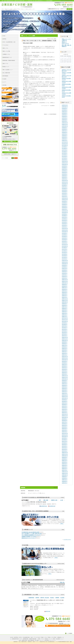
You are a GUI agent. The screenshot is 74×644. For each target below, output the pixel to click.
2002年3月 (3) (65, 428)
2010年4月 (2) (65, 273)
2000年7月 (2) (65, 460)
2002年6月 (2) (65, 424)
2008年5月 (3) (65, 310)
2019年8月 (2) (65, 110)
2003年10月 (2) (65, 398)
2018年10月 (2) (65, 126)
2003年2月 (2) (65, 411)
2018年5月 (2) (65, 134)
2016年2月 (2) (65, 177)
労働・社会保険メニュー (58, 639)
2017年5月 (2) (65, 153)
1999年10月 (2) (65, 475)
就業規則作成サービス (17, 639)
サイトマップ (52, 640)
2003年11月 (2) (65, 396)
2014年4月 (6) (65, 208)
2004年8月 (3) (65, 382)
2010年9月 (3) (65, 265)
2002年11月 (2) (65, 416)
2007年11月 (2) (65, 320)
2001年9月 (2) (65, 438)
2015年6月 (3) (65, 188)
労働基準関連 (31, 598)
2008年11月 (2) (65, 300)
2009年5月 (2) (65, 291)
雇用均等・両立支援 (45, 598)
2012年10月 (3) (65, 232)
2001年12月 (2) (65, 433)
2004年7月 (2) (65, 384)
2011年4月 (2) (65, 254)
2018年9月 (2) (65, 128)
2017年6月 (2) (65, 152)
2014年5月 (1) (65, 206)
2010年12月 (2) (65, 260)
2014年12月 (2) (65, 198)
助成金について (48, 639)
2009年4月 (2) (65, 292)
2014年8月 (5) (65, 203)
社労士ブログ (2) (65, 43)
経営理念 (16, 637)
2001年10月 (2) (65, 436)
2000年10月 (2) (65, 456)
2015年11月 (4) (65, 182)
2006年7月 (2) (65, 345)
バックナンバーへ (67, 539)
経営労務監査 (31, 640)
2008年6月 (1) (65, 308)
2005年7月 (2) (65, 364)
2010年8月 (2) (65, 267)
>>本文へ (62, 524)
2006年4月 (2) (65, 350)
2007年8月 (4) (65, 324)
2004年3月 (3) (65, 390)
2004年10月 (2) (65, 379)
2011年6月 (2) (65, 251)
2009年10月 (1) (65, 283)
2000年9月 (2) (65, 457)
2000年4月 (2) (65, 465)
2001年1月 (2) (65, 451)
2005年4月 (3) (65, 369)
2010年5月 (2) (65, 272)
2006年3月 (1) (65, 352)
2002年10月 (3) (65, 417)
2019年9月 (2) (65, 108)
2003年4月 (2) (65, 408)
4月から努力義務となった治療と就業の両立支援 (32, 534)
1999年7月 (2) (65, 480)
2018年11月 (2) (65, 124)
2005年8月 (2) (65, 363)
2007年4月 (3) (65, 331)
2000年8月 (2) (65, 459)
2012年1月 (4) (65, 243)
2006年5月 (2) (65, 348)
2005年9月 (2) (65, 361)
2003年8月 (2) (65, 401)
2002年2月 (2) (65, 430)
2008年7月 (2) (65, 307)
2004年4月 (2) (65, 388)
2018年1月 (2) (65, 140)
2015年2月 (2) (65, 195)
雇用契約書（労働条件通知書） (30, 639)
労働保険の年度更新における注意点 (29, 537)
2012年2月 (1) (65, 241)
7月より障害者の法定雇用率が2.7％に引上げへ (31, 535)
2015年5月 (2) (65, 190)
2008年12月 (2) (65, 299)
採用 (40, 500)
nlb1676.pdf (47, 611)
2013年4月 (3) (65, 222)
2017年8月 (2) (65, 148)
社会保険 (62, 598)
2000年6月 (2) (65, 462)
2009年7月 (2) (65, 288)
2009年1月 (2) (65, 297)
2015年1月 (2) (65, 196)
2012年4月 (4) (65, 240)
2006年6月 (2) (65, 347)
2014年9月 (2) (65, 201)
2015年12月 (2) (65, 180)
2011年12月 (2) (65, 244)
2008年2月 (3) (65, 315)
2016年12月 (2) (65, 161)
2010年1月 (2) (65, 278)
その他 (62, 500)
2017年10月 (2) (65, 145)
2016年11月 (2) (65, 163)
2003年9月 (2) (65, 400)
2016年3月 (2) (65, 176)
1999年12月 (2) (65, 472)
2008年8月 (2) (65, 305)
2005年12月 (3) (65, 356)
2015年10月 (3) (65, 184)
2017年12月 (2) (65, 142)
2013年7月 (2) (65, 217)
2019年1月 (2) (65, 121)
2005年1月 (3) (65, 374)
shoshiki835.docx (43, 506)
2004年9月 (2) (65, 380)
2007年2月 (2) (65, 334)
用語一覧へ (62, 582)
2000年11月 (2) (65, 454)
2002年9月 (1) (65, 419)
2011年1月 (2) (65, 259)
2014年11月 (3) (65, 200)
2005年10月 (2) (65, 360)
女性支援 (47, 640)
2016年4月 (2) (65, 174)
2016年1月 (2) (65, 179)
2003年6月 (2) (65, 404)
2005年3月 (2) (65, 371)
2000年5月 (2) (65, 464)
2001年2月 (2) (65, 449)
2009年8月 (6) (65, 286)
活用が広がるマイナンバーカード (29, 538)
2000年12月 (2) (65, 452)
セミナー (42, 640)
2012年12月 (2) (65, 228)
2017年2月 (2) (65, 158)
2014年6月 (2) (65, 204)
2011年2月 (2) (65, 257)
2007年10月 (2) (65, 321)
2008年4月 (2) (65, 312)
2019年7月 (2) (65, 112)
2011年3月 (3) (65, 256)
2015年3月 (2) (65, 193)
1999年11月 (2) (65, 473)
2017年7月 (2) (65, 150)
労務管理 (37, 598)
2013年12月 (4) (65, 211)
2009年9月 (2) (65, 284)
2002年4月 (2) (65, 427)
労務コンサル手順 (52, 637)
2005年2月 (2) (65, 372)
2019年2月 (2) (65, 120)
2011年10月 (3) (65, 246)
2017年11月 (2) (65, 144)
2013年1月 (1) (65, 227)
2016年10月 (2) (65, 164)
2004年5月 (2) (65, 387)
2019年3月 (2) (65, 118)
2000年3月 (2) (65, 467)
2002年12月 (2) (65, 414)
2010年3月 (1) (65, 275)
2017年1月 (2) (65, 160)
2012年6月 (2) (65, 236)
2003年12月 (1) (65, 395)
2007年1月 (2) (65, 336)
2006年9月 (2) (65, 342)
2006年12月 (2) (65, 337)
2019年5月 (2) (65, 115)
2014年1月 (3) (65, 209)
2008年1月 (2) (65, 316)
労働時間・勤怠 (54, 500)
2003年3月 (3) (65, 409)
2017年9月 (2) (65, 147)
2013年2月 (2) (65, 225)
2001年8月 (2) (65, 440)
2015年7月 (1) (65, 187)
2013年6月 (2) (65, 219)
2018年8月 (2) (65, 129)
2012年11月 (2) (65, 230)
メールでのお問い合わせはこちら (10, 152)
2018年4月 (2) (65, 136)
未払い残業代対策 (23, 640)
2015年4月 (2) (65, 192)
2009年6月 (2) (65, 289)
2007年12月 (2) (65, 318)
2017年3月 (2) (65, 156)
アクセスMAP (37, 637)
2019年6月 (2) (65, 113)
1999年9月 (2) (65, 476)
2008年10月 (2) (65, 302)
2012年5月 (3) (65, 238)
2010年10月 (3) (65, 264)
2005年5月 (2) (65, 368)
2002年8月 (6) (65, 420)
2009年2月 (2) (65, 296)
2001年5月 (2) (65, 444)
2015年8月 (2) (65, 185)
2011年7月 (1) (65, 249)
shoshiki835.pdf (52, 506)
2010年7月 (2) (65, 268)
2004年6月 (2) (65, 385)
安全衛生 (52, 598)
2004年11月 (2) (65, 377)
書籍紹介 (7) (64, 42)
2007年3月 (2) (65, 332)
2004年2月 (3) (65, 392)
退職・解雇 (46, 500)
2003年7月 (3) (65, 403)
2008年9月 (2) (65, 304)
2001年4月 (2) (65, 446)
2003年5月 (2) (65, 406)
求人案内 (37, 640)
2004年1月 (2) (65, 393)
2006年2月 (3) (65, 353)
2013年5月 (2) (65, 220)
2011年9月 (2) (65, 248)
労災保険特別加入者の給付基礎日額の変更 (30, 532)
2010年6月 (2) (65, 270)
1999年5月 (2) (65, 483)
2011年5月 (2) (65, 252)
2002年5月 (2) (65, 425)
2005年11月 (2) (65, 358)
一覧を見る (55, 488)
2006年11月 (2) (65, 339)
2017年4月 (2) (65, 155)
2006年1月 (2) (65, 355)
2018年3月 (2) (65, 137)
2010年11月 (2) (65, 262)
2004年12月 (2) (65, 376)
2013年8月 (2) (65, 216)
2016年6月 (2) (65, 171)
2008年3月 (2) (65, 313)
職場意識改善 (31, 491)
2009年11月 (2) (65, 281)
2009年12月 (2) (65, 280)
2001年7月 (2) (65, 441)
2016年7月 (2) (65, 169)
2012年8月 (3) (65, 235)
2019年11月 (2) (65, 105)
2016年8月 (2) (65, 168)
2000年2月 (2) (65, 468)
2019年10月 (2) (65, 107)
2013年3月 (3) (65, 224)
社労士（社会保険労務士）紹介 (26, 637)
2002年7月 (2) (65, 422)
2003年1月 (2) (65, 412)
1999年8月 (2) (65, 478)
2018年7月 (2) (65, 131)
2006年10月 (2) (65, 340)
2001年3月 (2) (65, 448)
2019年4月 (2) (65, 116)
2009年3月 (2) (65, 294)
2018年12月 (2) (65, 123)
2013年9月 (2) (65, 214)
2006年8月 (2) (65, 344)
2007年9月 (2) (65, 323)
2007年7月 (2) (65, 326)
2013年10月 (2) (65, 212)
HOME (12, 637)
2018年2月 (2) (65, 139)
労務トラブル (41, 639)
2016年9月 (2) (65, 166)
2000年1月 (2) (65, 470)
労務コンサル (44, 637)
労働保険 (57, 598)
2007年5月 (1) (65, 329)
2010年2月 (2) (65, 276)
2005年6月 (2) (65, 366)
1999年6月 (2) (65, 481)
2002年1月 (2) (65, 432)
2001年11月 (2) (65, 435)
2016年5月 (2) (65, 172)
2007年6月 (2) (65, 328)
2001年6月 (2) (65, 443)
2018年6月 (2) (65, 132)
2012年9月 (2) (65, 233)
